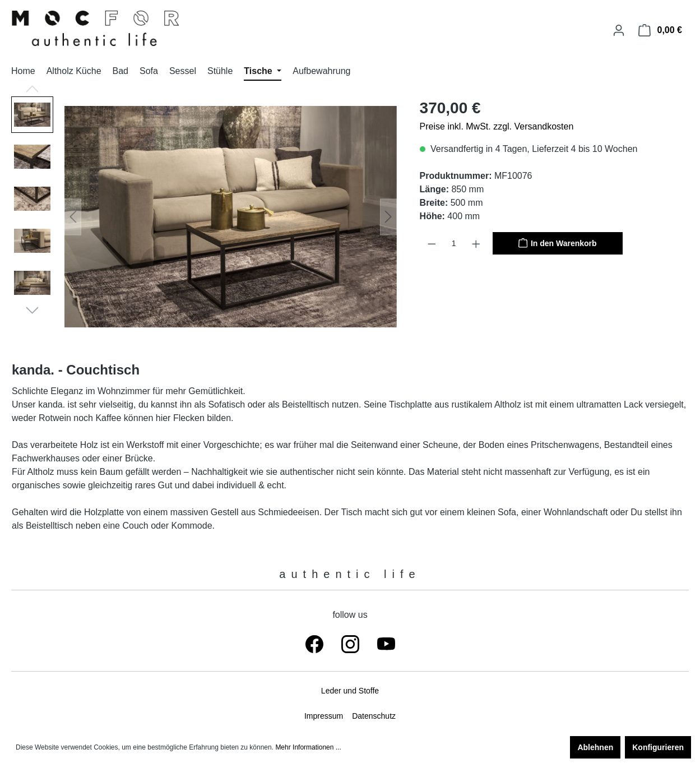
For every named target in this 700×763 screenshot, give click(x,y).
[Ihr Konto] (619, 30)
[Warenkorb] (660, 30)
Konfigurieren (658, 747)
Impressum (324, 716)
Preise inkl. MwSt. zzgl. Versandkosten (497, 126)
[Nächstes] (388, 217)
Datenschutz (374, 716)
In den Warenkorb (558, 242)
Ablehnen (595, 747)
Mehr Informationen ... (308, 747)
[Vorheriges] (73, 217)
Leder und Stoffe (350, 691)
